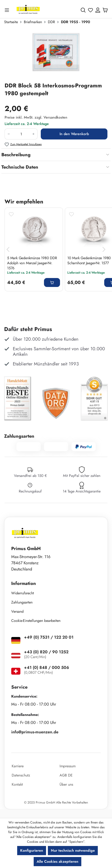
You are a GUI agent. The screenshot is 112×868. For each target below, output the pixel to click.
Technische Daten (20, 167)
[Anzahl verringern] (9, 134)
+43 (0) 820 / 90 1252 (46, 652)
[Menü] (8, 10)
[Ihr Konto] (98, 10)
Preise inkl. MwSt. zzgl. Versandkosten (36, 117)
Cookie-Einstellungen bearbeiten (36, 621)
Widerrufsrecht (23, 593)
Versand (17, 611)
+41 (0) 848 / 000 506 (47, 668)
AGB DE (66, 775)
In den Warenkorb (74, 134)
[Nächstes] (104, 249)
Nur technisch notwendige (73, 850)
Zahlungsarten (22, 602)
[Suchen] (83, 10)
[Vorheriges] (8, 249)
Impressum (68, 766)
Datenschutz (21, 775)
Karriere (18, 766)
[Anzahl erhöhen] (34, 134)
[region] (56, 55)
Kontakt (17, 784)
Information (24, 583)
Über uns (66, 784)
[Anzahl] (21, 134)
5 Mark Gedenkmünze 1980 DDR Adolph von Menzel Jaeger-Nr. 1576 (32, 263)
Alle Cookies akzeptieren (57, 861)
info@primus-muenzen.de (35, 732)
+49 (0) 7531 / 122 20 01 (49, 637)
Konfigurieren (32, 850)
